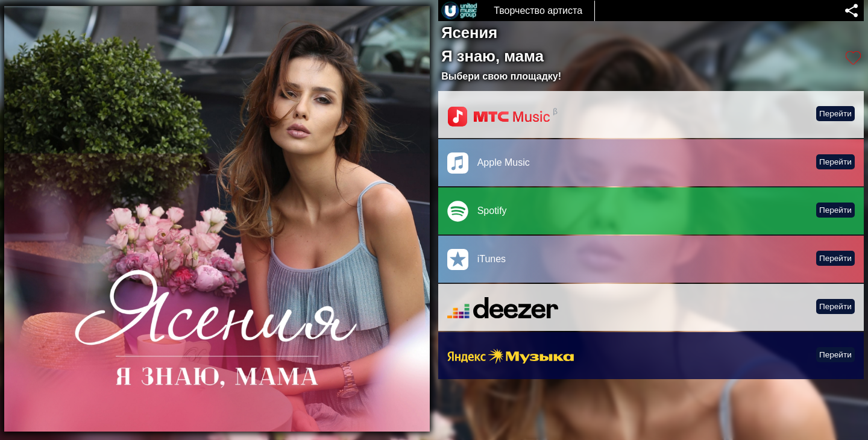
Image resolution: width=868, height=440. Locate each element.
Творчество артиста (538, 11)
